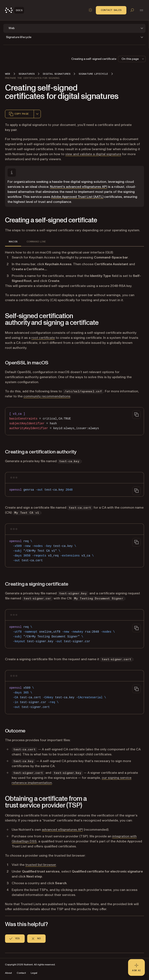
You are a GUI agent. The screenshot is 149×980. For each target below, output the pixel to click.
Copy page (19, 114)
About (8, 973)
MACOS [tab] (13, 242)
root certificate (43, 338)
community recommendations (47, 396)
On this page (133, 59)
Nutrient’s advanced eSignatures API (78, 187)
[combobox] (37, 114)
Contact (21, 973)
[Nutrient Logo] (15, 10)
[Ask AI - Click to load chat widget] (136, 967)
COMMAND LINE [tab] (36, 242)
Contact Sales (111, 10)
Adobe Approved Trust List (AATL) (77, 197)
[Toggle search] (132, 10)
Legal (34, 973)
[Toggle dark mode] (90, 10)
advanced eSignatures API (62, 830)
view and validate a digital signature (93, 154)
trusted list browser (41, 865)
